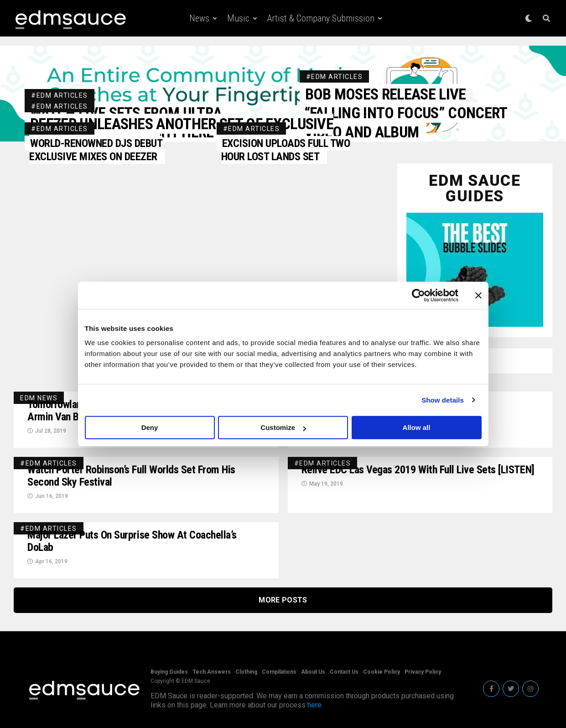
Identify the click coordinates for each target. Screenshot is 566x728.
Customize (283, 427)
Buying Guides (169, 672)
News (199, 18)
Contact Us (344, 672)
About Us (313, 672)
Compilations (279, 672)
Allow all (417, 427)
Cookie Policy (382, 672)
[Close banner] (478, 295)
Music (238, 18)
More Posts (283, 600)
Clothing (246, 672)
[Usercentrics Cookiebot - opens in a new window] (418, 295)
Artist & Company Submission (321, 18)
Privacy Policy (423, 672)
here (314, 705)
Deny (150, 427)
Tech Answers (212, 672)
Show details (443, 400)
